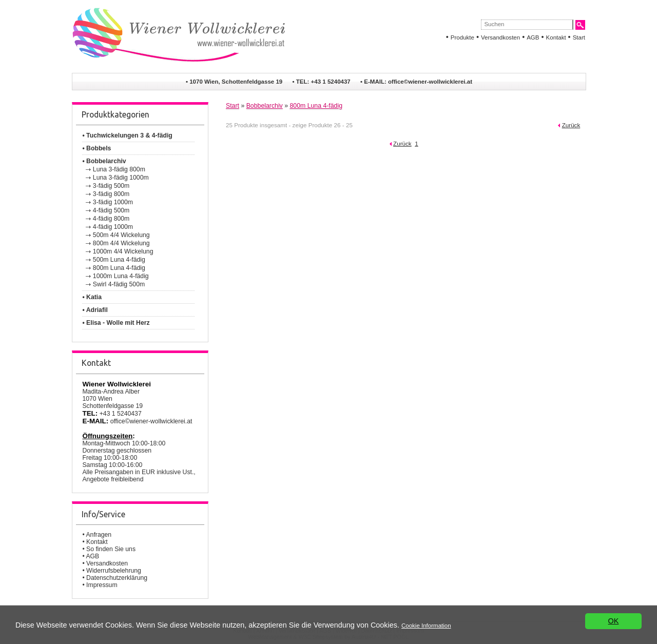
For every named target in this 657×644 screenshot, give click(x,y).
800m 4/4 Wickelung (121, 243)
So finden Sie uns (111, 549)
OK (614, 621)
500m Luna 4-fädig (119, 260)
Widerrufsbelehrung (114, 571)
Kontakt (556, 37)
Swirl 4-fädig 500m (119, 284)
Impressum (102, 585)
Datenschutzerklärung (117, 578)
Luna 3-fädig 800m (119, 169)
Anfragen (99, 535)
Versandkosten (500, 37)
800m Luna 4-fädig (119, 268)
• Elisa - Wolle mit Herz (116, 323)
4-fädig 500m (111, 210)
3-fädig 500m (111, 186)
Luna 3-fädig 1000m (121, 178)
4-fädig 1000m (113, 227)
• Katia (92, 297)
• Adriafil (95, 310)
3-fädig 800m (111, 194)
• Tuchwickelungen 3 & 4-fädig (127, 135)
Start (579, 37)
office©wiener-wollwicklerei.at (430, 82)
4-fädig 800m (111, 219)
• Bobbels (96, 148)
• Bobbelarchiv (104, 161)
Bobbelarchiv (265, 106)
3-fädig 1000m (113, 202)
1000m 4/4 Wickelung (123, 251)
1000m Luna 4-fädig (121, 276)
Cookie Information (426, 626)
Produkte (462, 37)
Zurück (571, 125)
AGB (533, 37)
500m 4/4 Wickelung (121, 235)
